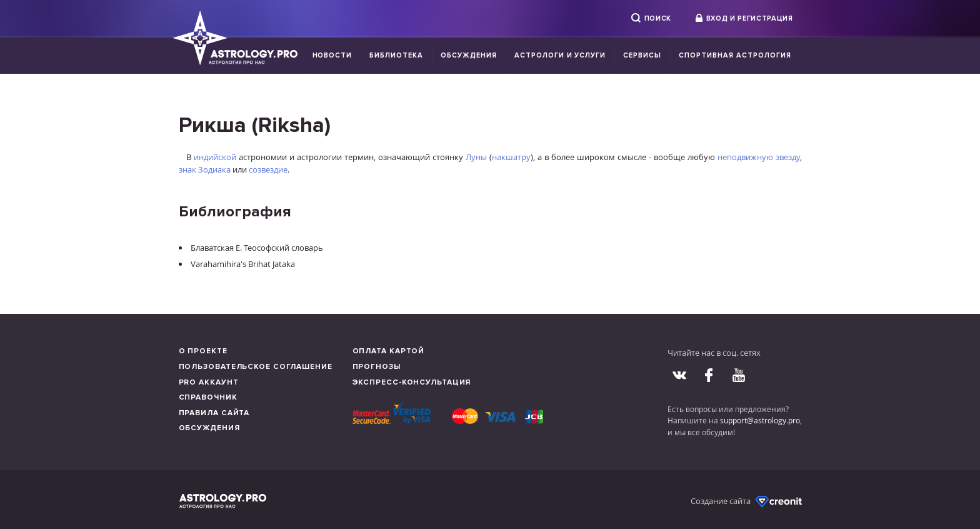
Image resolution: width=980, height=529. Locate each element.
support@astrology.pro (760, 420)
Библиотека (396, 55)
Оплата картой (389, 351)
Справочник (208, 397)
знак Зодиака (205, 169)
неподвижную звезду (759, 157)
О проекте (203, 351)
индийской (215, 157)
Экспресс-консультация (412, 382)
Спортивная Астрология (735, 55)
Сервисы (642, 55)
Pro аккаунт (209, 382)
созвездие (268, 169)
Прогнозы (377, 367)
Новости (332, 55)
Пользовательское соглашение (256, 367)
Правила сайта (214, 413)
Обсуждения (469, 55)
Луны (476, 157)
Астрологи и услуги (560, 55)
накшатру (511, 157)
